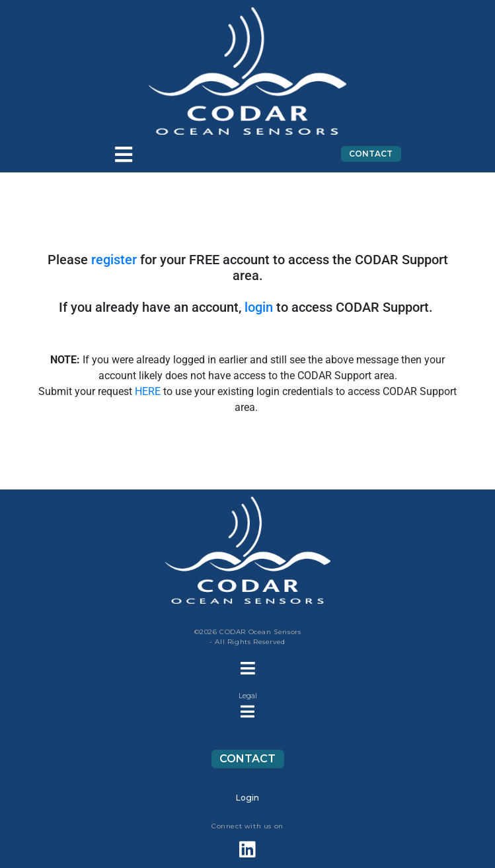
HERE (148, 391)
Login (248, 798)
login (259, 307)
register (114, 260)
